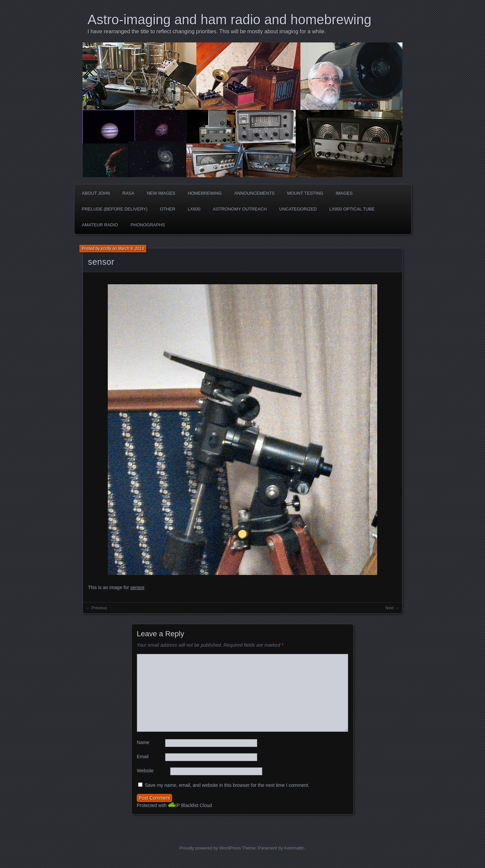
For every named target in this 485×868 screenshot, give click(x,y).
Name (143, 742)
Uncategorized (298, 209)
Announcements (255, 193)
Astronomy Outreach (240, 209)
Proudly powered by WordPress (210, 848)
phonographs (148, 225)
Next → (392, 608)
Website (145, 771)
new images (161, 193)
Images (344, 193)
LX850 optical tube (352, 209)
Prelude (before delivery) (115, 209)
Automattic (294, 848)
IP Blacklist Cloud (194, 805)
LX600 (194, 209)
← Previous (97, 608)
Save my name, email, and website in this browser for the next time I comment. (227, 785)
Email (143, 757)
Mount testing (305, 193)
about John (96, 193)
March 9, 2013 (131, 249)
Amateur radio (100, 225)
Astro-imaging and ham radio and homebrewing (230, 20)
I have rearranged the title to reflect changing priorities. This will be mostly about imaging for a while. (207, 31)
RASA (128, 193)
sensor (101, 262)
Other (168, 209)
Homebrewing (205, 193)
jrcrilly (106, 249)
